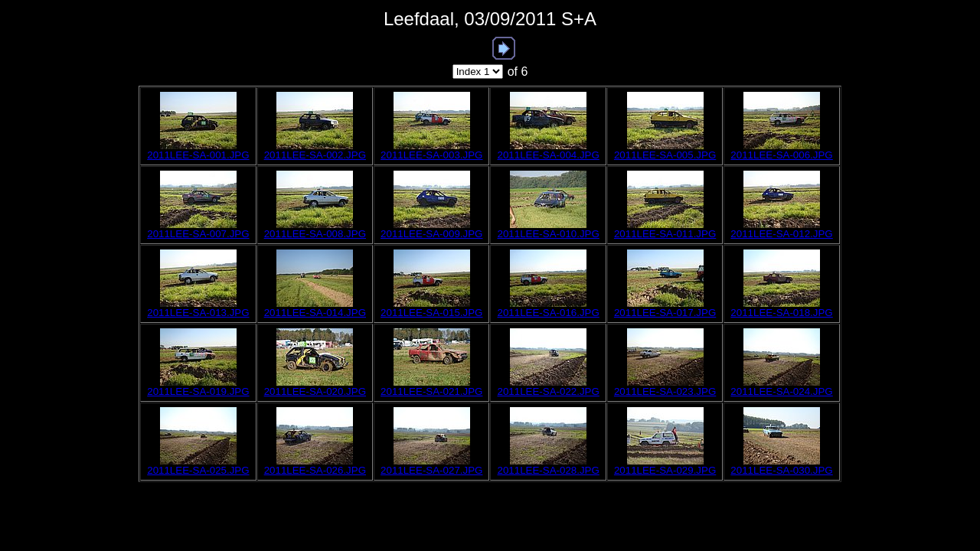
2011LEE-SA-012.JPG (781, 234)
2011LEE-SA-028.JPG (548, 470)
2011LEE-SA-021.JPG (431, 391)
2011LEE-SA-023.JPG (665, 391)
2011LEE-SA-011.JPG (665, 234)
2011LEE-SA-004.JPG (548, 155)
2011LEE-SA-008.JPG (315, 234)
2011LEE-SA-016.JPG (548, 313)
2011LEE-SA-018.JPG (781, 313)
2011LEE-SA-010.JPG (548, 234)
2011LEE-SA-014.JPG (315, 313)
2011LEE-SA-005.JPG (665, 155)
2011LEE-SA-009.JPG (431, 234)
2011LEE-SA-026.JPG (315, 470)
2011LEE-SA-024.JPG (781, 391)
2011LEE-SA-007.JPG (198, 234)
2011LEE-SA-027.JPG (431, 470)
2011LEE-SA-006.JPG (781, 155)
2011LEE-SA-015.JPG (431, 313)
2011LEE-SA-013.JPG (198, 313)
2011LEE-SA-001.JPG (198, 155)
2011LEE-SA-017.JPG (665, 313)
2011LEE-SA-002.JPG (315, 155)
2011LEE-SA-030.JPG (781, 470)
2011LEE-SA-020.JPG (315, 391)
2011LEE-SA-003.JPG (431, 155)
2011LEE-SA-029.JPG (665, 470)
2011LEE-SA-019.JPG (198, 391)
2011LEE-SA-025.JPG (198, 470)
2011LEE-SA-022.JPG (548, 391)
